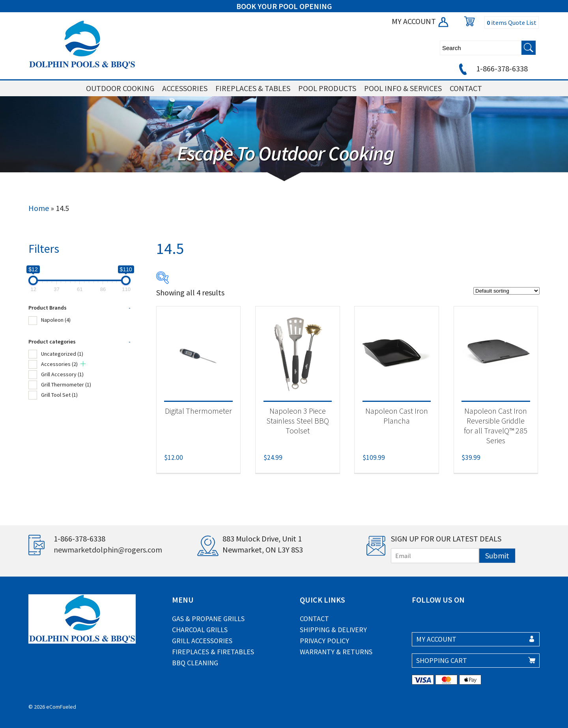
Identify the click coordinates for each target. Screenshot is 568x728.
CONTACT (466, 88)
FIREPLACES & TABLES (253, 88)
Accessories (59, 364)
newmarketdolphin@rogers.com (108, 550)
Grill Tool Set (59, 395)
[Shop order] (506, 291)
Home (39, 208)
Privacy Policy (324, 641)
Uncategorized (62, 354)
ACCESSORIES (185, 88)
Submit (497, 555)
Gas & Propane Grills (208, 619)
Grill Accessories (202, 641)
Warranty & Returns (336, 652)
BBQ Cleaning (195, 663)
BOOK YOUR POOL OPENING (284, 6)
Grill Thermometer (66, 385)
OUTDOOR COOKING (120, 88)
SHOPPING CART (442, 660)
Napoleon (56, 320)
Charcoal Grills (200, 630)
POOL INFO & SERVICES (403, 88)
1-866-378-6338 (492, 68)
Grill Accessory (62, 374)
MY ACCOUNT (421, 21)
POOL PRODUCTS (327, 88)
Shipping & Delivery (333, 630)
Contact (314, 619)
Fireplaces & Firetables (213, 652)
